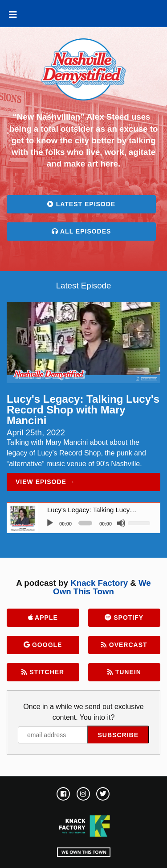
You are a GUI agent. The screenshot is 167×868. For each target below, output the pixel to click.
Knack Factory (99, 583)
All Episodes (81, 231)
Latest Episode (81, 204)
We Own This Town (102, 587)
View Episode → (45, 482)
